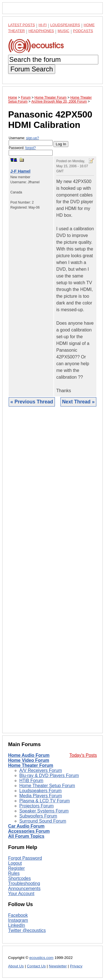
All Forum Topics (26, 836)
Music (64, 31)
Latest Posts (22, 25)
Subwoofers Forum (38, 816)
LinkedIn (17, 925)
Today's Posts (83, 755)
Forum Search (32, 69)
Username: (31, 141)
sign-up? (32, 138)
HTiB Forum (31, 781)
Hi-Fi (43, 25)
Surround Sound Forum (43, 821)
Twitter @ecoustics (27, 930)
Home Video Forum (29, 760)
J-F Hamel (20, 171)
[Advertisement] (53, 574)
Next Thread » (78, 402)
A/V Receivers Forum (41, 770)
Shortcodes (19, 878)
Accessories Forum (29, 831)
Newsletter (58, 966)
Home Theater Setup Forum (47, 786)
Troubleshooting (24, 883)
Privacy (76, 966)
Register (17, 868)
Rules (14, 873)
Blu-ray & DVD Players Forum (49, 775)
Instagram (18, 920)
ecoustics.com (41, 958)
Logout (15, 863)
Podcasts (83, 31)
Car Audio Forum (26, 826)
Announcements (24, 888)
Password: (31, 151)
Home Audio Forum (29, 755)
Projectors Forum (37, 806)
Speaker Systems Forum (44, 811)
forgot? (30, 148)
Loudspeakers (65, 25)
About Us (16, 966)
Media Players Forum (41, 796)
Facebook (18, 915)
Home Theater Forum (31, 765)
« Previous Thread (32, 402)
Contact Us (36, 966)
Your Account (21, 894)
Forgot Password (25, 858)
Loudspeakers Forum (40, 791)
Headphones (41, 31)
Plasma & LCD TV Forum (45, 801)
